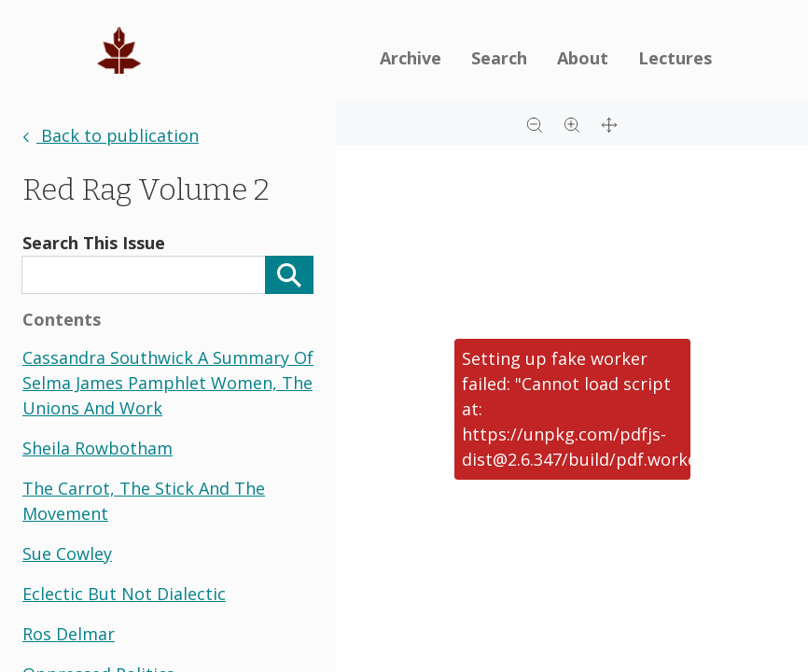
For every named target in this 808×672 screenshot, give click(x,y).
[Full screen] (609, 123)
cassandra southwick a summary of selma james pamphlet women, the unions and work (168, 383)
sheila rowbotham (98, 448)
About (583, 58)
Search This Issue (94, 243)
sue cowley (67, 553)
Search (499, 58)
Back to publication (111, 135)
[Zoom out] (535, 123)
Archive (411, 58)
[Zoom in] (572, 123)
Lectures (675, 58)
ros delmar (69, 634)
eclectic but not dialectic (124, 594)
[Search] (289, 275)
